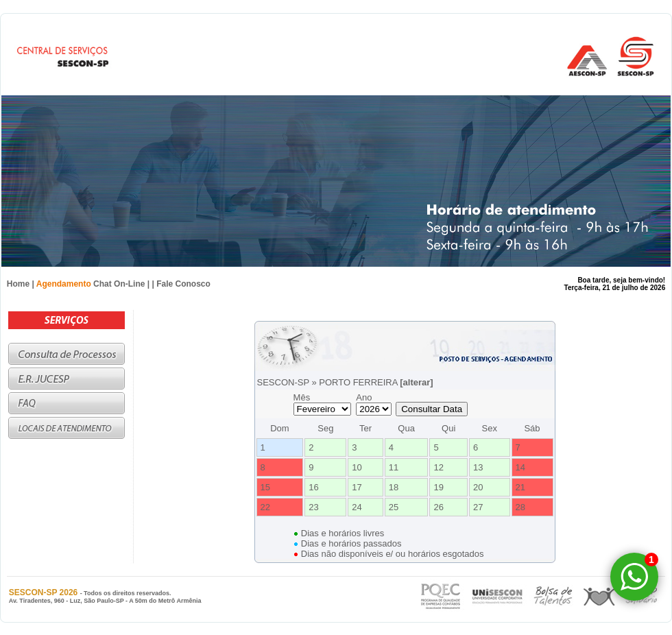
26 (438, 507)
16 (313, 487)
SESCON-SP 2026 (45, 592)
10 (357, 467)
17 (357, 487)
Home (18, 284)
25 (394, 507)
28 (520, 507)
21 (520, 487)
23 (313, 507)
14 (520, 467)
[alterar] (416, 382)
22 (265, 507)
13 (478, 467)
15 (265, 487)
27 (478, 507)
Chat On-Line (119, 284)
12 (438, 467)
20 (478, 487)
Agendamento (64, 284)
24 (357, 507)
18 (394, 487)
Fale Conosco (183, 284)
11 (394, 467)
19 (438, 487)
